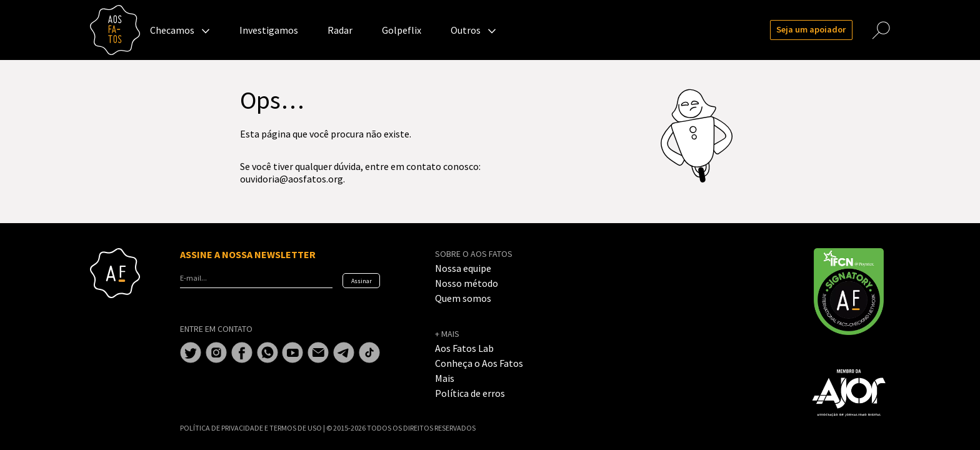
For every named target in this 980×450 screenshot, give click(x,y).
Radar (340, 30)
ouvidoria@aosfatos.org (292, 179)
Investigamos (269, 30)
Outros (466, 30)
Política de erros (470, 393)
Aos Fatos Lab (464, 348)
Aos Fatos (115, 30)
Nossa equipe (463, 268)
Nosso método (467, 283)
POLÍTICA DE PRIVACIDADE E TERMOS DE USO (252, 428)
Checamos (172, 30)
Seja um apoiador (811, 29)
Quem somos (463, 298)
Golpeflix (402, 30)
